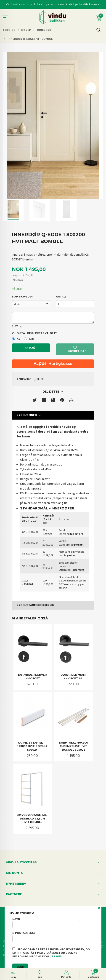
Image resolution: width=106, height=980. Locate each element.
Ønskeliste (77, 349)
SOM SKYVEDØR (23, 297)
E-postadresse (46, 937)
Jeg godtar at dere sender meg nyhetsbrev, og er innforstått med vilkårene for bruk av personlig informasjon (51, 953)
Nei (32, 339)
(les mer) (56, 957)
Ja (19, 339)
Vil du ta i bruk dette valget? (34, 333)
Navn (46, 923)
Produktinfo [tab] (27, 415)
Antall (61, 297)
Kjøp (31, 348)
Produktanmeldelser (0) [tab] (35, 605)
